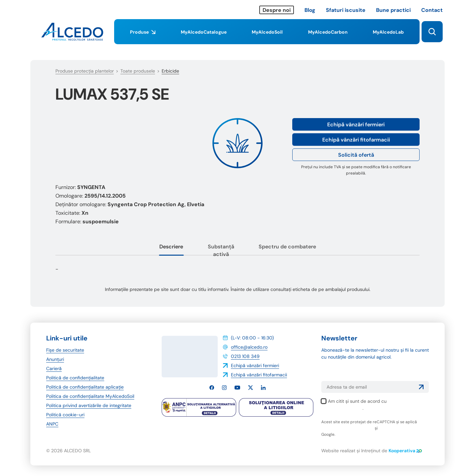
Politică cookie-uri (65, 415)
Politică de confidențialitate (75, 378)
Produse (143, 37)
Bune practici (393, 10)
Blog (310, 10)
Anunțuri (55, 359)
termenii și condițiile (398, 428)
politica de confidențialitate (348, 428)
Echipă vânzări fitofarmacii (356, 140)
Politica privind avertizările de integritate (89, 405)
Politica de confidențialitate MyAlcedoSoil (90, 396)
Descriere (171, 247)
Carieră (54, 368)
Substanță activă (221, 250)
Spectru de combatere (287, 247)
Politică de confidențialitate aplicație (85, 387)
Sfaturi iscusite (346, 10)
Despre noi (277, 10)
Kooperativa (405, 451)
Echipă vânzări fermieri (356, 125)
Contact (432, 10)
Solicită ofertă (356, 155)
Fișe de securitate (65, 350)
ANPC (52, 424)
